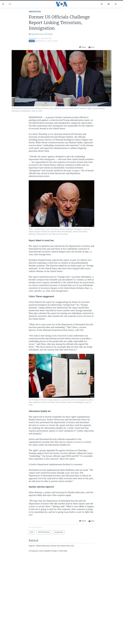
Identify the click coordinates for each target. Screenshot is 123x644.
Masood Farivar (37, 34)
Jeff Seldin (48, 34)
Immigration (35, 12)
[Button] (82, 47)
